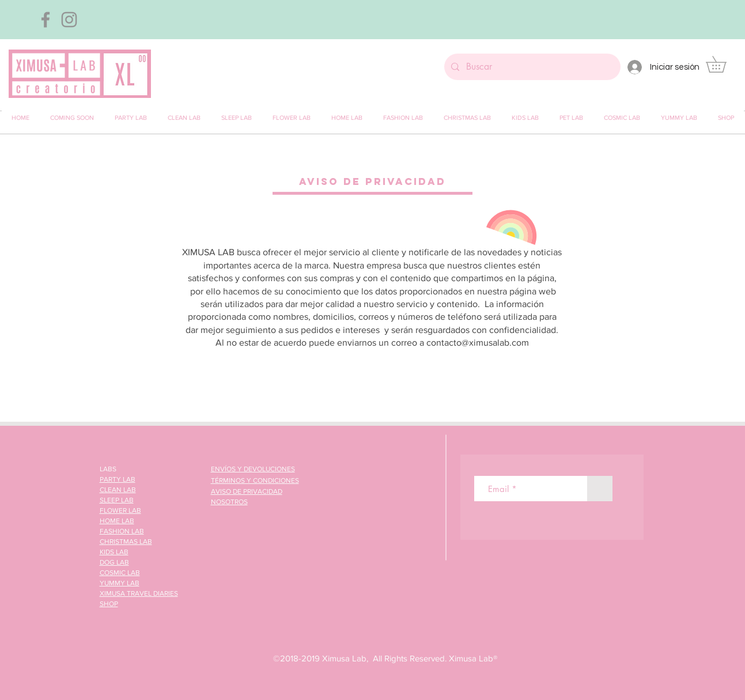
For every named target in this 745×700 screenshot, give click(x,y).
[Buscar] (531, 67)
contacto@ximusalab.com (478, 343)
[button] (724, 64)
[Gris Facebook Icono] (46, 20)
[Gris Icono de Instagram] (69, 20)
